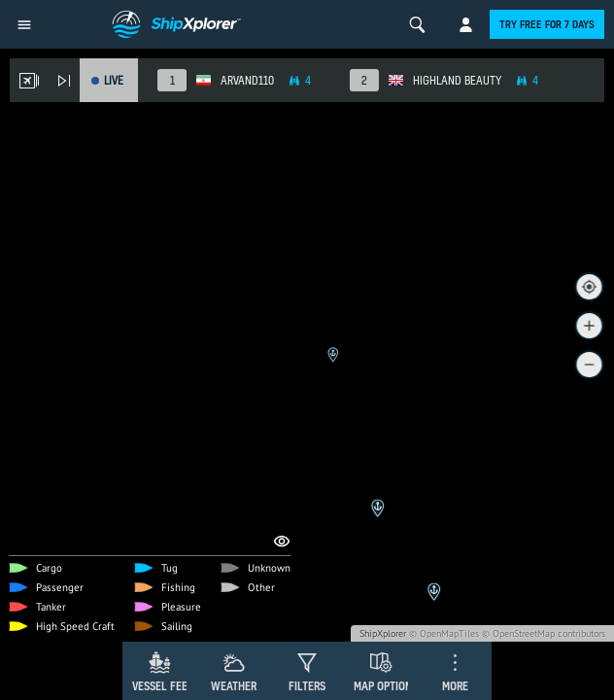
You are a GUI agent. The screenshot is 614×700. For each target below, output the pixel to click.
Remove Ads (72, 347)
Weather (234, 686)
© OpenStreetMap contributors (544, 633)
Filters (307, 686)
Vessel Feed (163, 686)
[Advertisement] (307, 496)
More (455, 686)
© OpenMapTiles (444, 633)
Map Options (386, 686)
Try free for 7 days (547, 24)
